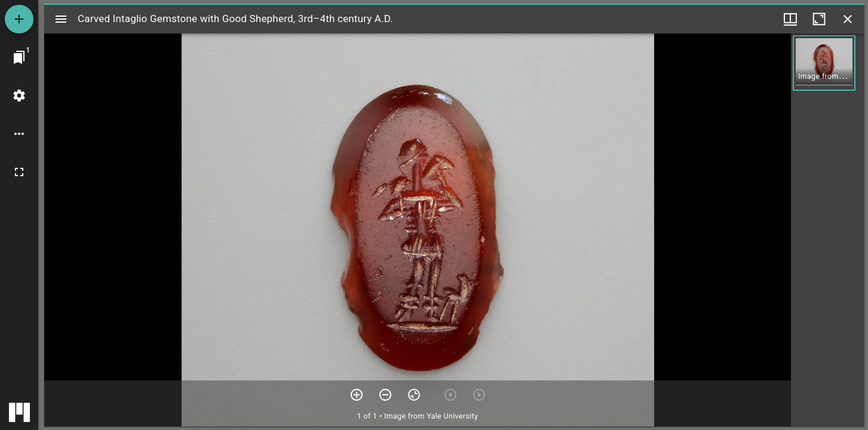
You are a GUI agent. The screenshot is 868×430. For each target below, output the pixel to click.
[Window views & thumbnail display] (790, 19)
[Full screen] (19, 172)
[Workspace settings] (19, 96)
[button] (824, 63)
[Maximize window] (819, 19)
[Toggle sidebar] (61, 19)
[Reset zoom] (414, 395)
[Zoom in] (357, 395)
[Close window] (848, 19)
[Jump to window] (19, 57)
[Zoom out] (385, 395)
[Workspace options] (19, 134)
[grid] (828, 230)
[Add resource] (19, 19)
